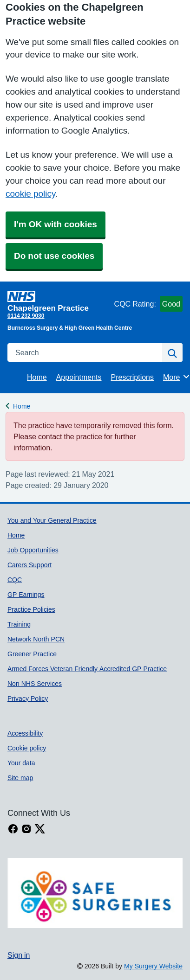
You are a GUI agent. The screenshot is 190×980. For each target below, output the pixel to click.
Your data (21, 763)
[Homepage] (59, 301)
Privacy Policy (28, 698)
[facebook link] (13, 829)
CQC (15, 580)
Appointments (79, 377)
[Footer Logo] (95, 893)
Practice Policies (31, 609)
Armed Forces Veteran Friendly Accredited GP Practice (87, 669)
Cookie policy (27, 748)
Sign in (19, 955)
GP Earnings (26, 595)
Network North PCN (36, 639)
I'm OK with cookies (56, 224)
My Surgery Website (153, 966)
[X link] (40, 829)
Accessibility (25, 733)
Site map (20, 778)
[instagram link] (26, 829)
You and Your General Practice (52, 520)
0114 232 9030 (26, 316)
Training (19, 624)
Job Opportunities (33, 550)
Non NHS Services (35, 684)
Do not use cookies (54, 256)
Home (37, 377)
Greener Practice (32, 654)
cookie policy (30, 194)
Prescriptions (132, 377)
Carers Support (29, 565)
